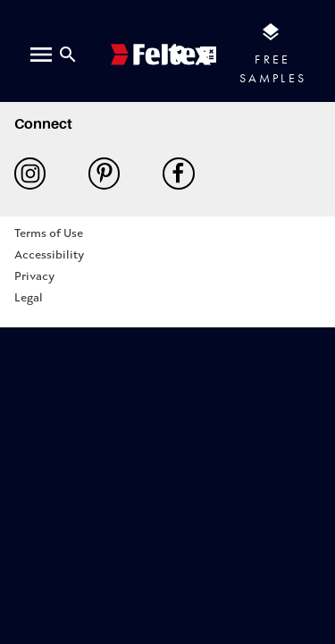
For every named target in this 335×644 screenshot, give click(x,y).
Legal (29, 298)
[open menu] (41, 55)
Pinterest (104, 173)
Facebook (178, 173)
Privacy (34, 277)
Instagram (30, 173)
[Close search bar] (68, 55)
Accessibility (49, 255)
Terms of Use (49, 234)
